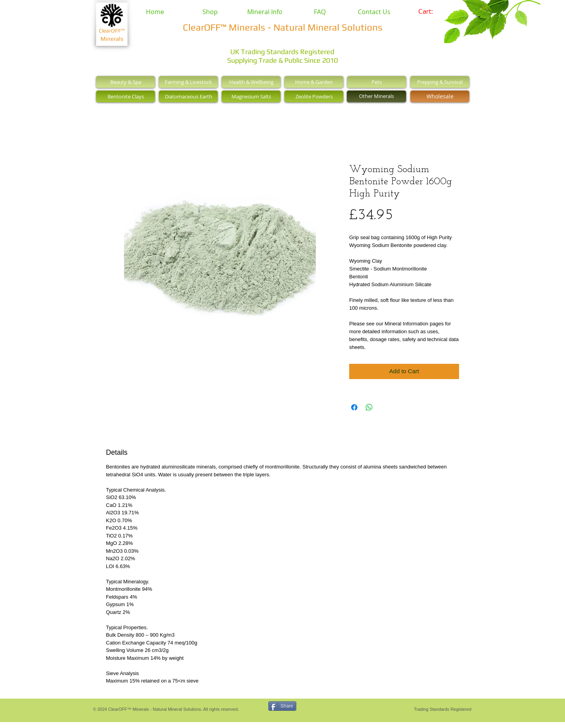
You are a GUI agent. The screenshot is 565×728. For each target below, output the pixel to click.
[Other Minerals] (376, 96)
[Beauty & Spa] (126, 82)
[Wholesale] (440, 96)
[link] (431, 11)
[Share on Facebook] (354, 407)
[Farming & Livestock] (188, 82)
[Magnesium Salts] (251, 96)
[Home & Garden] (314, 82)
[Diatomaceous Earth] (188, 96)
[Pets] (377, 82)
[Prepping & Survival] (440, 82)
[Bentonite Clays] (126, 96)
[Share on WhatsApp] (369, 407)
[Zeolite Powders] (314, 96)
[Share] (282, 706)
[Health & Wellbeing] (251, 82)
